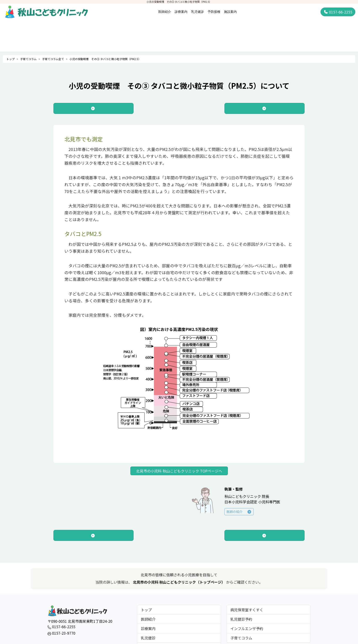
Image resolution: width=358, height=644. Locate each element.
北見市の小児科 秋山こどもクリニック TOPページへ (179, 471)
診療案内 (181, 12)
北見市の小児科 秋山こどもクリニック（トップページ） (179, 582)
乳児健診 (197, 12)
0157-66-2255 (338, 12)
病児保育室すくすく (247, 610)
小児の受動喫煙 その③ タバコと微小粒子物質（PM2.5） (105, 59)
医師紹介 (165, 12)
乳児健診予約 (241, 619)
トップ (11, 59)
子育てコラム (28, 59)
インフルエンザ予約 (247, 628)
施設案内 (230, 12)
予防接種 (214, 12)
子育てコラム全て (53, 59)
